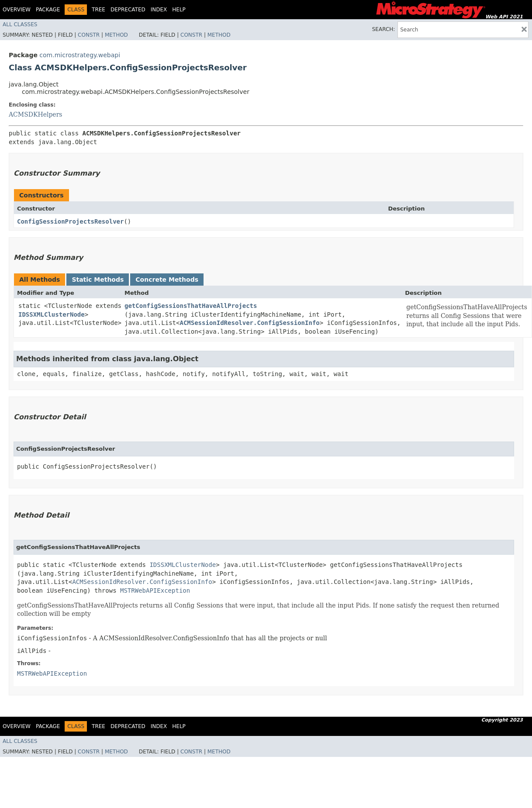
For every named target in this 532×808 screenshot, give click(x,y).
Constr (89, 35)
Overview (17, 10)
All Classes (20, 24)
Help (179, 10)
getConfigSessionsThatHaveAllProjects (191, 306)
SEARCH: (384, 29)
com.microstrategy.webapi (80, 55)
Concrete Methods (167, 280)
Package (48, 10)
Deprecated (128, 10)
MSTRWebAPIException (155, 590)
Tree (98, 10)
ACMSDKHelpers (36, 114)
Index (159, 10)
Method (116, 35)
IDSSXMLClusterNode (52, 314)
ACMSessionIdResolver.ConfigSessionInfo (249, 323)
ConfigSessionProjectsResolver (70, 221)
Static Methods (98, 280)
